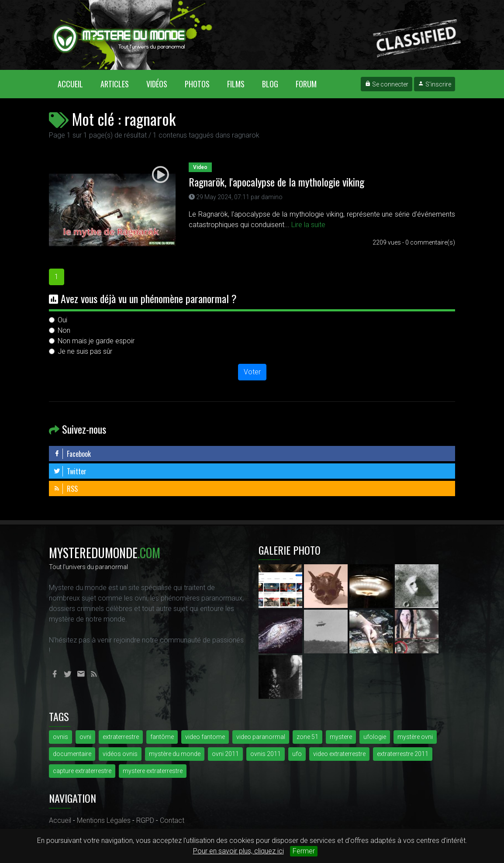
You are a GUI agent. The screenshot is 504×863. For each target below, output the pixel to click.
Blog (270, 84)
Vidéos (157, 84)
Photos (197, 84)
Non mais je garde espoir (96, 341)
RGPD (145, 820)
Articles (115, 84)
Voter (252, 372)
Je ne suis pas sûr (85, 351)
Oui (62, 320)
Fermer (304, 851)
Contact (172, 820)
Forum (306, 84)
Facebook (72, 454)
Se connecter (387, 84)
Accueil (75, 84)
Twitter (70, 471)
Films (236, 84)
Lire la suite (308, 225)
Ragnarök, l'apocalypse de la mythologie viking (276, 182)
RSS (66, 489)
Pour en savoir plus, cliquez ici (238, 851)
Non (64, 330)
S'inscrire (435, 84)
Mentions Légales (104, 820)
